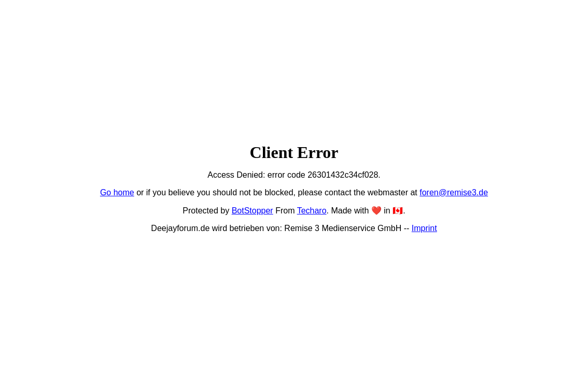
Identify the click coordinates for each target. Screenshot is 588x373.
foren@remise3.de (454, 192)
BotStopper (253, 211)
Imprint (424, 228)
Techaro (312, 211)
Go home (117, 192)
